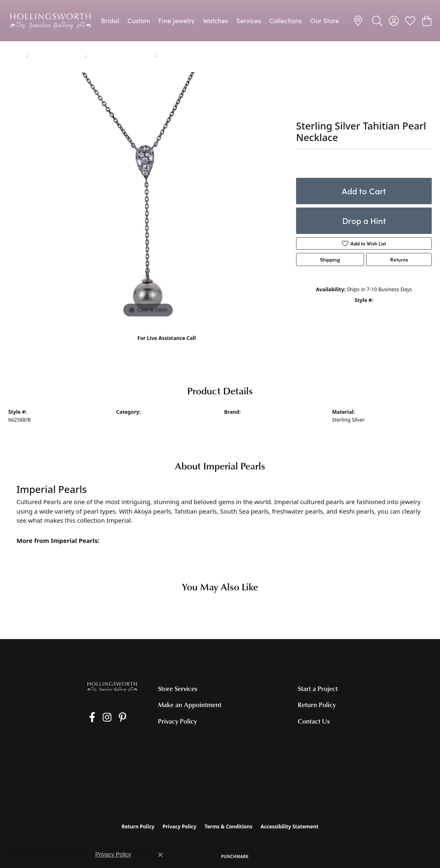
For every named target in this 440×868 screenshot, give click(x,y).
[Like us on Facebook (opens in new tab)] (89, 717)
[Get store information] (36, 741)
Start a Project (318, 689)
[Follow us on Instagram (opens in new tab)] (101, 717)
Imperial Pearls (242, 420)
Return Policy (317, 705)
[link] (359, 21)
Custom (139, 20)
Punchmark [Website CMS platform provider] (235, 856)
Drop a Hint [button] (364, 221)
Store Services (178, 689)
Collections (286, 20)
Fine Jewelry (176, 20)
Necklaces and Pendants (57, 57)
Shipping (330, 259)
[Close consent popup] (160, 855)
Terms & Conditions (228, 827)
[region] (148, 196)
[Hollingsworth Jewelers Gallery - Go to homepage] (112, 686)
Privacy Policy (177, 721)
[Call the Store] (32, 731)
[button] (377, 21)
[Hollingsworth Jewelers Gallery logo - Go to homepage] (51, 21)
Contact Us (314, 721)
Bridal (110, 20)
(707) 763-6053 (167, 347)
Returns (399, 259)
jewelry (16, 57)
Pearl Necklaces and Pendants (121, 57)
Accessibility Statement (289, 827)
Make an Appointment (190, 705)
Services (249, 20)
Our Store (325, 20)
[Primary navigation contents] (220, 21)
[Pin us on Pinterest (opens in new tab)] (113, 717)
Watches (215, 20)
